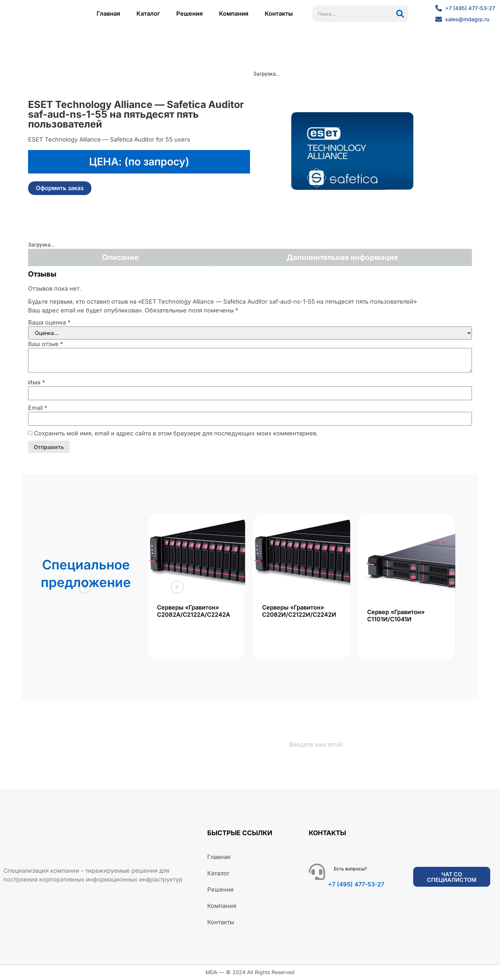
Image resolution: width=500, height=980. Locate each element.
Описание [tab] (120, 257)
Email (38, 408)
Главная (108, 14)
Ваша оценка (49, 323)
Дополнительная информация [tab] (342, 257)
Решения (189, 14)
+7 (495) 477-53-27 (356, 885)
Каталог (148, 14)
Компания (234, 14)
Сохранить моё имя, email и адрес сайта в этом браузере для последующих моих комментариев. (176, 433)
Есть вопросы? (350, 869)
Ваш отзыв (46, 344)
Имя (37, 383)
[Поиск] (400, 14)
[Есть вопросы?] (317, 872)
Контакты (279, 14)
